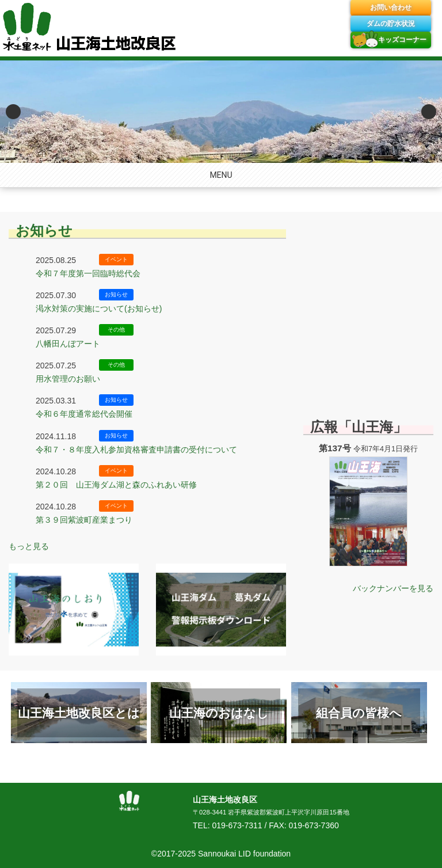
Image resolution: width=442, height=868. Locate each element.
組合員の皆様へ (359, 713)
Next (429, 112)
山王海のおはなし (219, 713)
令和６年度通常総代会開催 (84, 414)
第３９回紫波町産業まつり (84, 520)
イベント (116, 259)
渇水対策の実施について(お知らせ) (99, 309)
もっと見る (29, 546)
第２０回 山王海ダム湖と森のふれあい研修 (116, 485)
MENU (221, 175)
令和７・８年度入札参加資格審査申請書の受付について (136, 450)
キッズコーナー (402, 40)
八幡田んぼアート (68, 344)
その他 (116, 330)
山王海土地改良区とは (79, 713)
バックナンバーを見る (393, 588)
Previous (13, 112)
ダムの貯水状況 (391, 24)
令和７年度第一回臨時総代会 (88, 273)
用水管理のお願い (68, 379)
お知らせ (44, 231)
